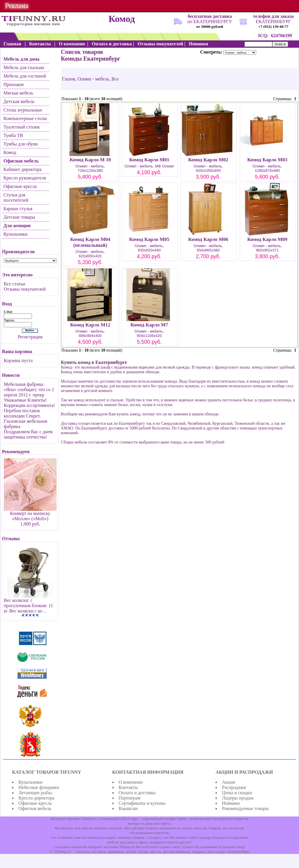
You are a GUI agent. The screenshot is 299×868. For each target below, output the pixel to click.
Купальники (16, 234)
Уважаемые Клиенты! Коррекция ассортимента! (29, 403)
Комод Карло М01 (149, 160)
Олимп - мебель (94, 79)
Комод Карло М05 (149, 239)
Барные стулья (18, 209)
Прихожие (14, 84)
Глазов (69, 79)
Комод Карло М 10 (90, 160)
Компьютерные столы (25, 118)
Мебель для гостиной (25, 76)
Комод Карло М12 (90, 325)
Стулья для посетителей (16, 197)
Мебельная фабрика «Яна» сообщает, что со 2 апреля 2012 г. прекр (29, 390)
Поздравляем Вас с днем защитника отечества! (28, 434)
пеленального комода (247, 386)
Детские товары (19, 217)
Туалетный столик (22, 127)
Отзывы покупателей (25, 289)
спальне (117, 400)
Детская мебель (19, 101)
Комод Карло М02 (208, 160)
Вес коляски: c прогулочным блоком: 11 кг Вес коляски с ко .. (28, 606)
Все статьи (15, 284)
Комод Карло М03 (267, 160)
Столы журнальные (23, 110)
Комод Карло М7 (149, 325)
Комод (10, 152)
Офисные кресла (20, 186)
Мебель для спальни (24, 67)
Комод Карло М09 (267, 239)
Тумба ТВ (13, 135)
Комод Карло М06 (208, 239)
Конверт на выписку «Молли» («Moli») (30, 516)
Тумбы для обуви (21, 144)
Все (115, 79)
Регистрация (30, 337)
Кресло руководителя (25, 178)
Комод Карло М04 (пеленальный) (90, 242)
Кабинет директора (23, 169)
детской (91, 391)
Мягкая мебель (18, 93)
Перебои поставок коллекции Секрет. (22, 413)
